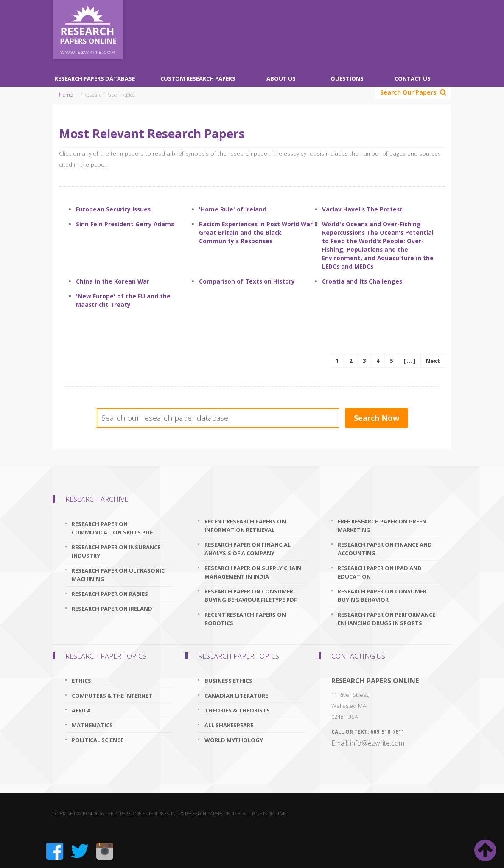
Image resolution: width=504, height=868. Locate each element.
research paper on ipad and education (380, 572)
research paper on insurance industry (116, 551)
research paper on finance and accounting (385, 549)
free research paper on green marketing (382, 526)
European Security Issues (113, 209)
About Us (281, 78)
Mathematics (92, 725)
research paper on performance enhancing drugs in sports (386, 619)
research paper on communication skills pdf (112, 528)
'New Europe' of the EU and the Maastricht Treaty (123, 300)
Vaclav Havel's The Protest (362, 209)
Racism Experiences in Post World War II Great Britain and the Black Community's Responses (258, 232)
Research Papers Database (95, 78)
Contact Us (413, 78)
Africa (81, 710)
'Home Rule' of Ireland (233, 209)
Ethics (81, 681)
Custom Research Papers (198, 78)
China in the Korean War (113, 281)
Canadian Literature (236, 696)
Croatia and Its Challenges (362, 281)
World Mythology (234, 740)
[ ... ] (409, 361)
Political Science (98, 740)
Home (66, 95)
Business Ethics (228, 681)
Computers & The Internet (112, 696)
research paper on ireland (112, 609)
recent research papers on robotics (245, 619)
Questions (347, 78)
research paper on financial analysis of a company (248, 549)
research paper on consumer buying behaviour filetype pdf (251, 595)
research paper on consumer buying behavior (382, 595)
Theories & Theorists (237, 710)
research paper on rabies (110, 594)
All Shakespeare (229, 725)
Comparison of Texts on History (247, 281)
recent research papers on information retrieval (245, 526)
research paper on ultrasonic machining (118, 575)
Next (433, 361)
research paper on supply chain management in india (253, 572)
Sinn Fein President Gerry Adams (125, 224)
